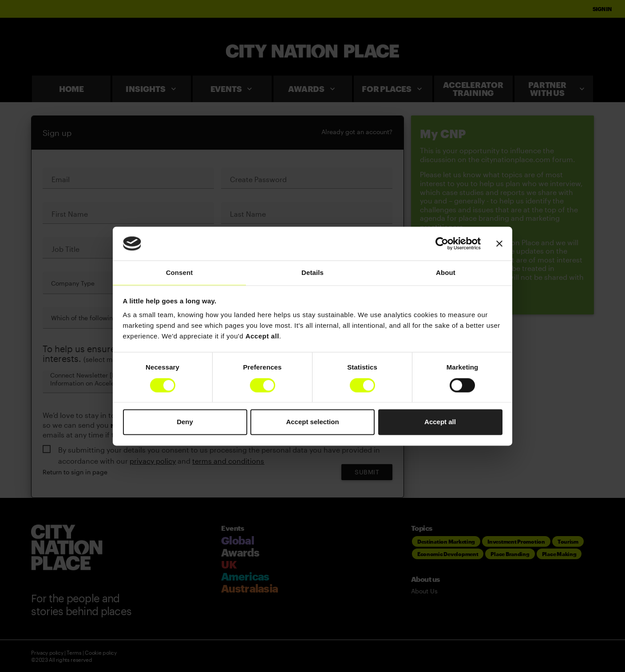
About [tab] (446, 273)
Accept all (440, 422)
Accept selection (312, 422)
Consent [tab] (180, 273)
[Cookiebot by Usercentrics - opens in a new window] (442, 243)
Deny (185, 422)
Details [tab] (312, 273)
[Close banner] (499, 243)
